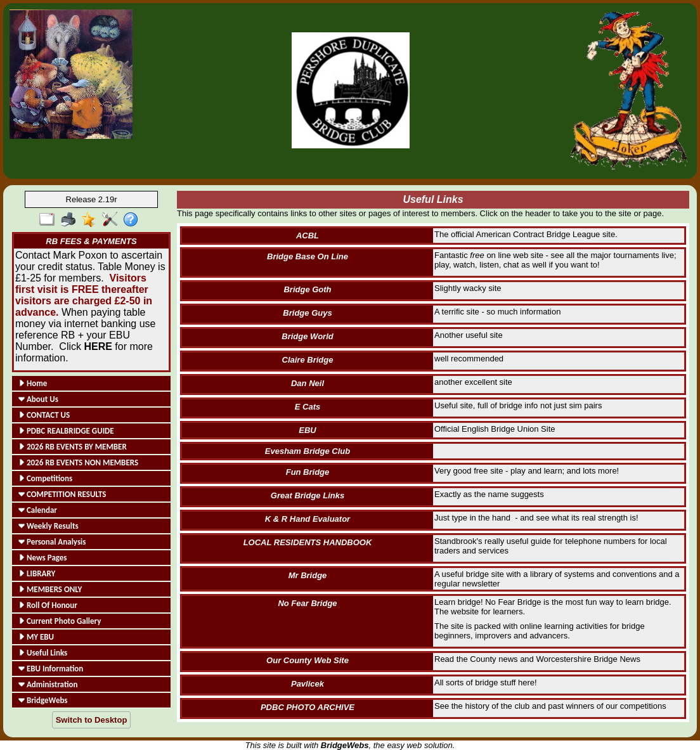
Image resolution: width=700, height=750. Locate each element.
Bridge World (307, 336)
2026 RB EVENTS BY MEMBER (73, 447)
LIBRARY (37, 573)
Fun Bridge (308, 472)
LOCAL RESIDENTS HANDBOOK (308, 542)
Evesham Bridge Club (308, 451)
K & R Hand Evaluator (308, 519)
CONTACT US (44, 415)
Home (33, 383)
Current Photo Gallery (60, 621)
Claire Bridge (308, 360)
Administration (48, 684)
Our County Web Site (308, 660)
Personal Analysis (52, 542)
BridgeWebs (43, 700)
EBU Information (51, 669)
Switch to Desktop (92, 720)
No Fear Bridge (307, 603)
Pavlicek (308, 684)
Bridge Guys (307, 313)
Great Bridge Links (308, 495)
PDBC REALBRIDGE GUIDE (66, 431)
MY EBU (36, 637)
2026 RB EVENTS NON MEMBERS (78, 462)
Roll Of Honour (48, 605)
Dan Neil (308, 383)
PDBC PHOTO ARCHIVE (308, 707)
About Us (38, 399)
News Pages (43, 558)
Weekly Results (49, 526)
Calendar (38, 510)
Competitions (45, 478)
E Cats (308, 407)
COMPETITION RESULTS (62, 494)
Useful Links (43, 653)
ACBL (308, 236)
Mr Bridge (308, 575)
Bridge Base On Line (308, 256)
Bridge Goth (307, 289)
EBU (307, 430)
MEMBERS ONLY (50, 589)
